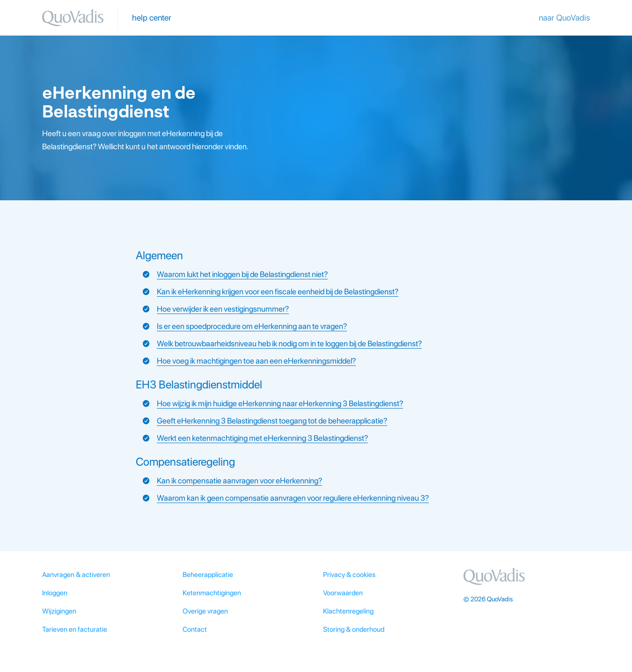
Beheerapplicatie (208, 575)
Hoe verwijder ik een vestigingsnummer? (223, 309)
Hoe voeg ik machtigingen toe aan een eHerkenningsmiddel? (256, 361)
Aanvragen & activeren (76, 575)
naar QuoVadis (564, 18)
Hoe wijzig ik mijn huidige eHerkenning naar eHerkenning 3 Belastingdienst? (280, 403)
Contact (195, 629)
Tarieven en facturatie (75, 629)
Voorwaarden (343, 593)
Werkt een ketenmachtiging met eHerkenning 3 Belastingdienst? (262, 438)
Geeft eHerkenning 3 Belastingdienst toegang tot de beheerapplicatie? (272, 421)
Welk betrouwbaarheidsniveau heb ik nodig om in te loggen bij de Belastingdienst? (289, 343)
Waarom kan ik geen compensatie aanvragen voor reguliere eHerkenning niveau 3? (293, 498)
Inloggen (55, 593)
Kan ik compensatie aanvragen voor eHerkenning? (239, 481)
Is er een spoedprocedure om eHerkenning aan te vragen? (252, 326)
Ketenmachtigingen (212, 593)
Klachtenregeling (348, 611)
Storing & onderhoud (354, 629)
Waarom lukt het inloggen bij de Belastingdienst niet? (242, 274)
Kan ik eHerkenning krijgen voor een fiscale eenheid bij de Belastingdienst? (278, 292)
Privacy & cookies (349, 575)
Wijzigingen (59, 611)
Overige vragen (205, 611)
